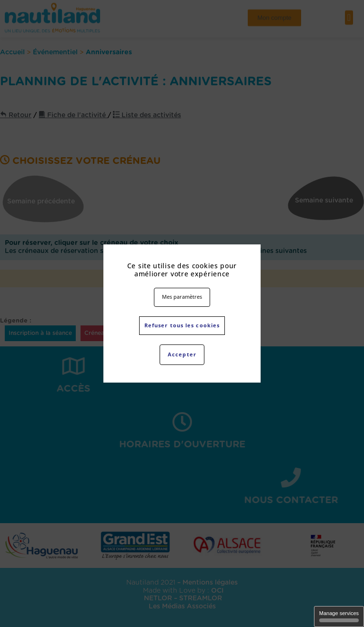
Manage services (339, 616)
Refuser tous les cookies (182, 325)
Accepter (182, 354)
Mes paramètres (182, 297)
